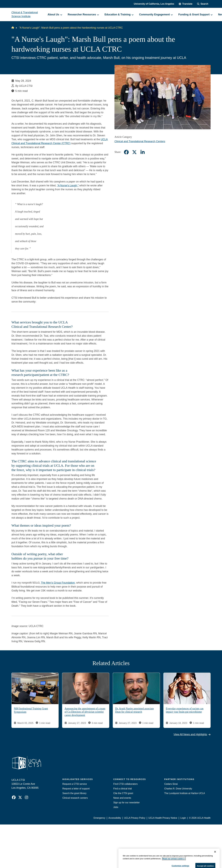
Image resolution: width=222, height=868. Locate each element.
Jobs (116, 807)
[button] (186, 4)
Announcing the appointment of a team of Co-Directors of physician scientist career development (85, 712)
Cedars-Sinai (171, 784)
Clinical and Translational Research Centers (140, 141)
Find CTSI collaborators (125, 784)
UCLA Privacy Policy (135, 818)
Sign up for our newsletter (126, 803)
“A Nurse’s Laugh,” (68, 185)
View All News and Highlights (192, 734)
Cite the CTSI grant (123, 793)
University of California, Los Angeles (154, 4)
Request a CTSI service (75, 784)
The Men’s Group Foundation (58, 583)
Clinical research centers (75, 798)
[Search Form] (203, 4)
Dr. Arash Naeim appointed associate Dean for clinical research (134, 710)
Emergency (99, 818)
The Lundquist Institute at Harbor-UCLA (185, 793)
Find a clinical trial (123, 789)
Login (183, 818)
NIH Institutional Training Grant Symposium (31, 710)
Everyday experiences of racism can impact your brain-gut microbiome (185, 710)
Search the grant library (74, 793)
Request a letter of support (76, 789)
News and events (122, 798)
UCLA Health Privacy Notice (163, 818)
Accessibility (115, 818)
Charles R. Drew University (178, 789)
